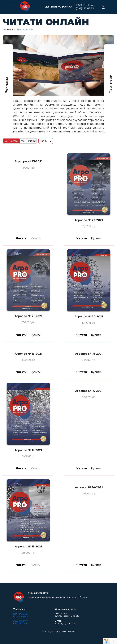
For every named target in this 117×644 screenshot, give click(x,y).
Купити (36, 238)
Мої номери (28, 141)
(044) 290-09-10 (21, 623)
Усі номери (12, 141)
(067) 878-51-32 (85, 5)
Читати (21, 238)
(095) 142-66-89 (85, 8)
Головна (8, 30)
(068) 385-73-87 (21, 621)
